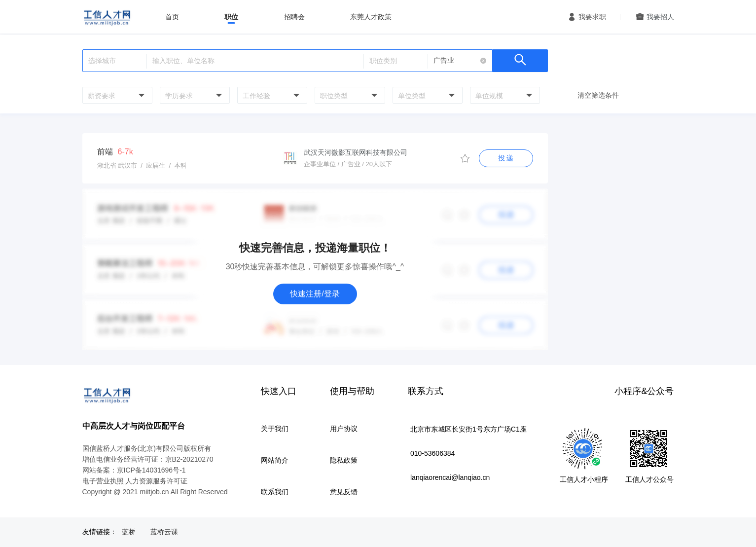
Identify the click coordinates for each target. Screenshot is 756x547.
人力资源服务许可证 (156, 481)
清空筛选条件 (598, 95)
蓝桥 (129, 532)
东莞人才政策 (371, 17)
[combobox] (116, 95)
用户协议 (344, 429)
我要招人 (660, 17)
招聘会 (294, 17)
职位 (231, 17)
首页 (172, 17)
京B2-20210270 (189, 459)
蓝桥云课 (164, 532)
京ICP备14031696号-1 (151, 470)
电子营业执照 (103, 481)
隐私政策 (344, 460)
